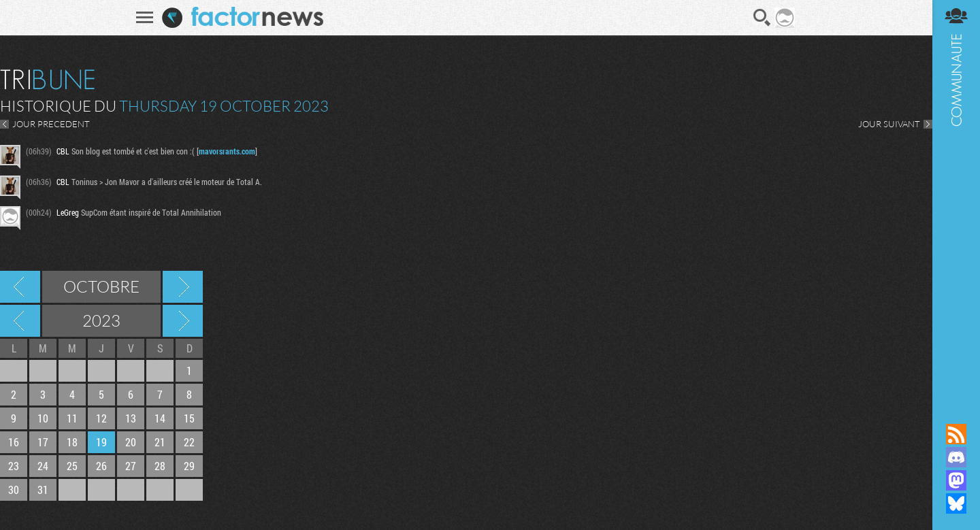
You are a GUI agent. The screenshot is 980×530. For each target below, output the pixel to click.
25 (72, 466)
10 (43, 418)
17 (43, 442)
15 (189, 418)
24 (43, 466)
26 (101, 466)
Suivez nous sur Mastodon (956, 480)
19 (101, 442)
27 (131, 466)
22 (189, 442)
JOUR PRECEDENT (51, 124)
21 (160, 442)
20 (131, 442)
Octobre (101, 286)
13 (131, 418)
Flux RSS (956, 434)
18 (72, 442)
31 (43, 490)
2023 (101, 320)
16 (14, 442)
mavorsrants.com (227, 151)
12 (101, 418)
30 (14, 490)
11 (72, 418)
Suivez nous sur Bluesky (956, 503)
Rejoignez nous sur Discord (956, 457)
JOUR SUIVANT (889, 124)
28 (160, 466)
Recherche (762, 18)
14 (160, 418)
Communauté (956, 199)
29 (189, 466)
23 (14, 466)
